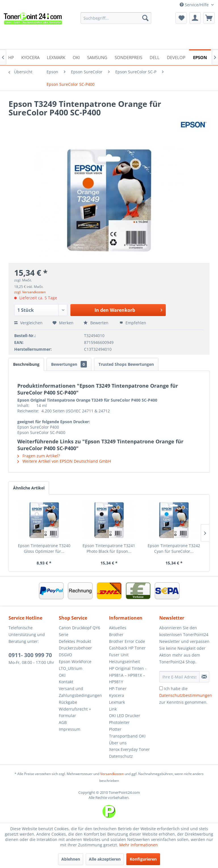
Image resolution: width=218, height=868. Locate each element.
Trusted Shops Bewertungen (126, 364)
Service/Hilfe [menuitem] (195, 5)
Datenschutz (121, 756)
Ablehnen (71, 859)
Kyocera (117, 695)
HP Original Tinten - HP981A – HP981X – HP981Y (128, 675)
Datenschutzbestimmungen (186, 695)
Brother (116, 635)
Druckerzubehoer (75, 648)
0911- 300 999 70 (30, 655)
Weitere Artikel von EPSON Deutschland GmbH (64, 461)
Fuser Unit (119, 655)
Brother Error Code (127, 641)
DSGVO (65, 655)
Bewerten (97, 323)
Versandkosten (112, 774)
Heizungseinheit (124, 662)
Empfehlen (133, 323)
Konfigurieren (143, 859)
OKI (62, 675)
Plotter (115, 729)
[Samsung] (97, 57)
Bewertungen (69, 364)
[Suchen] (145, 18)
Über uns (118, 743)
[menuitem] (116, 18)
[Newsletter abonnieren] (204, 677)
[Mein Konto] (195, 18)
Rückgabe (68, 702)
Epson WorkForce (75, 662)
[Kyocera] (30, 57)
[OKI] (76, 57)
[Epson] (200, 57)
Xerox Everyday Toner (129, 749)
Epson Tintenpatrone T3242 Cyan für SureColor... (174, 548)
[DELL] (155, 57)
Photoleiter (119, 722)
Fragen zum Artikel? (39, 456)
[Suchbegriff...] (116, 18)
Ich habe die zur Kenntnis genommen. (186, 695)
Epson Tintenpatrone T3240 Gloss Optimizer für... (44, 548)
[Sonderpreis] (128, 57)
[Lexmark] (56, 57)
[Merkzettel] (181, 18)
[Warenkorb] (209, 18)
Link (113, 709)
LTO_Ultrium (71, 668)
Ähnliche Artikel (29, 488)
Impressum (70, 729)
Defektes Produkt (75, 641)
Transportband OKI (127, 736)
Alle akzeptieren (105, 859)
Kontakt (66, 682)
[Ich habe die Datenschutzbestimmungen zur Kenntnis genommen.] (161, 688)
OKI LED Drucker (125, 716)
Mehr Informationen (139, 845)
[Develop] (176, 57)
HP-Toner (118, 689)
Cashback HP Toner (127, 648)
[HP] (11, 57)
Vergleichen (28, 323)
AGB (63, 722)
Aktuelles (118, 628)
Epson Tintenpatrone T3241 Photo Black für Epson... (109, 548)
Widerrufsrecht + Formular (75, 712)
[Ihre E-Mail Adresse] (179, 677)
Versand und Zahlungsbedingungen (80, 692)
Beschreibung (26, 364)
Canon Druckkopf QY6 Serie (79, 631)
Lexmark (117, 702)
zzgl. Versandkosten (30, 292)
